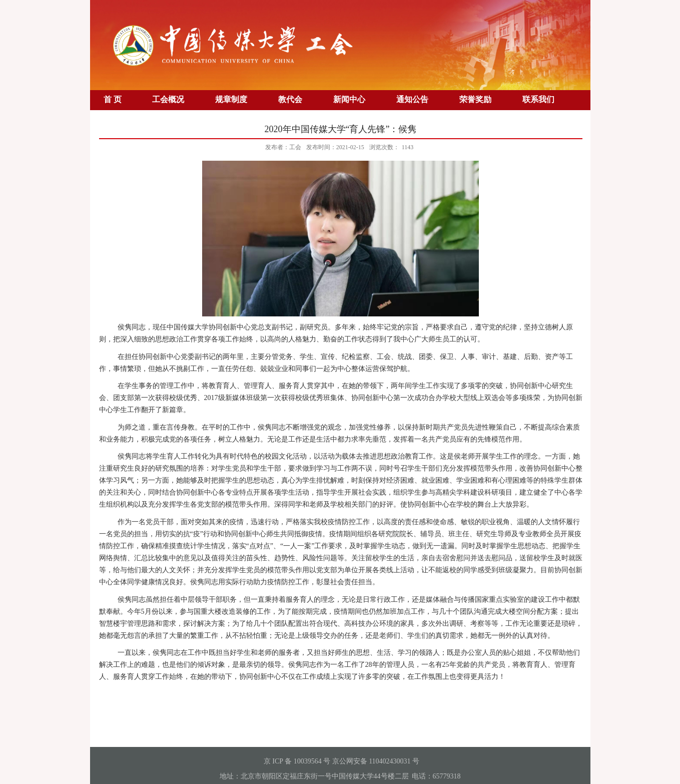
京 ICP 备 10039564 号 (297, 761)
